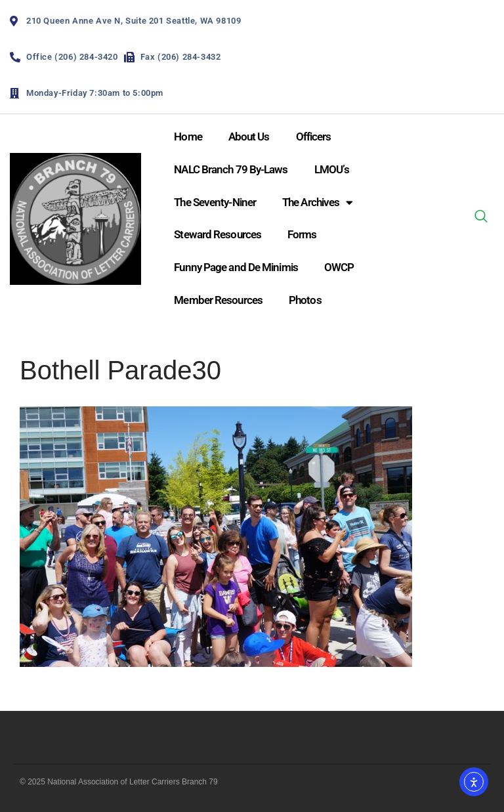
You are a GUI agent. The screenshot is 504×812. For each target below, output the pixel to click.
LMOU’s (332, 169)
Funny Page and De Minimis (236, 267)
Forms (302, 234)
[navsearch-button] (481, 219)
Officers (314, 137)
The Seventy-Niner (215, 202)
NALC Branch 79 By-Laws (231, 169)
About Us (249, 137)
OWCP (339, 267)
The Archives (317, 203)
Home (188, 137)
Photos (305, 300)
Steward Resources (218, 234)
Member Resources (218, 300)
